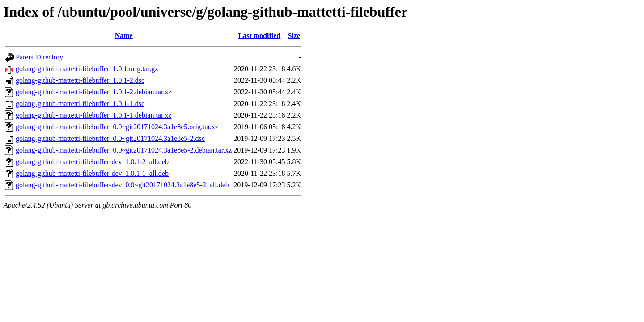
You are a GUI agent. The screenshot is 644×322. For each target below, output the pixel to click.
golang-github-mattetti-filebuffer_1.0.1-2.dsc (80, 80)
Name (124, 36)
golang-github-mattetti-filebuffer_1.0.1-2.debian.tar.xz (93, 92)
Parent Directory (39, 57)
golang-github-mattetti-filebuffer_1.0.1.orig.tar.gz (87, 69)
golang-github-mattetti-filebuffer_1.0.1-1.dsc (80, 104)
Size (294, 36)
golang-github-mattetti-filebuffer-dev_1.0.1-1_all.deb (92, 173)
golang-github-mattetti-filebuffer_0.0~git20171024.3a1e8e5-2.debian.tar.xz (124, 150)
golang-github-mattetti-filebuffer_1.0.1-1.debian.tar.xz (93, 115)
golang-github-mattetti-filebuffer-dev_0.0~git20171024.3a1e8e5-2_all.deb (122, 185)
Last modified (260, 36)
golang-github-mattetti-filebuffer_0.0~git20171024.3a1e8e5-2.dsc (110, 138)
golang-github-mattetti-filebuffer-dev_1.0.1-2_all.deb (92, 162)
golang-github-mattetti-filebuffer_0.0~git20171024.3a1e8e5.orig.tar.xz (117, 127)
